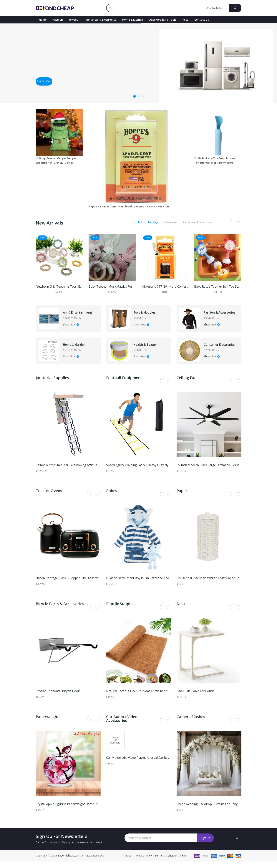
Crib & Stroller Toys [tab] (147, 222)
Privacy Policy (144, 862)
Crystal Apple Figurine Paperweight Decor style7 (69, 810)
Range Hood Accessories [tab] (198, 222)
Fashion (58, 20)
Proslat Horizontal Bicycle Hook (58, 697)
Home (43, 20)
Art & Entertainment (78, 314)
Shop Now (74, 328)
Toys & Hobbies (150, 314)
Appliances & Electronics (100, 20)
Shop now (44, 81)
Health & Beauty (150, 349)
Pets (185, 20)
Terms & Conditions (167, 862)
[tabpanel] (138, 63)
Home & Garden (79, 349)
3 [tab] (143, 96)
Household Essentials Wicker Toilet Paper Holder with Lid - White (222, 584)
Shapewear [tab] (171, 222)
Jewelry (74, 20)
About (129, 862)
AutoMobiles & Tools (163, 20)
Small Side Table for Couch (195, 697)
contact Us (202, 20)
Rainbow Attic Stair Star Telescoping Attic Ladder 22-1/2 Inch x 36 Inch (84, 471)
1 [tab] (135, 96)
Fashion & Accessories (217, 314)
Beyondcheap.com (69, 862)
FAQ (184, 862)
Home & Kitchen (133, 20)
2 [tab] (139, 96)
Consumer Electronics (216, 349)
